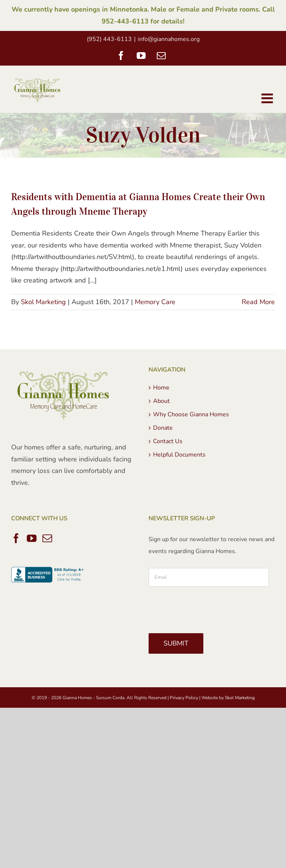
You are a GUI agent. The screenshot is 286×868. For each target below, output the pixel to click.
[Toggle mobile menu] (268, 98)
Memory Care (155, 302)
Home (161, 388)
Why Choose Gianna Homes (191, 414)
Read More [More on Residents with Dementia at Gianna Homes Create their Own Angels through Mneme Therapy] (258, 302)
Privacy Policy (184, 698)
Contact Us (168, 441)
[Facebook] (16, 538)
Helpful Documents (179, 455)
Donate (163, 428)
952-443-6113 (125, 21)
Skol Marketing (43, 302)
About (161, 401)
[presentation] (205, 607)
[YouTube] (32, 538)
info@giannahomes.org (169, 39)
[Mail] (47, 538)
